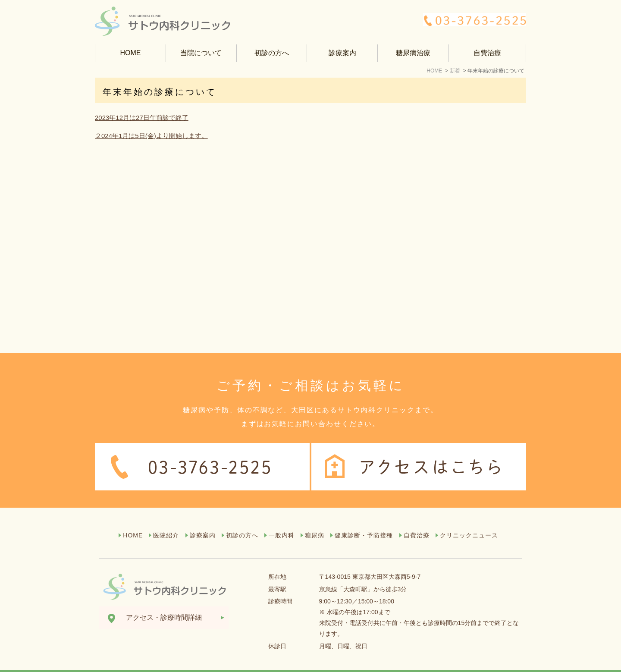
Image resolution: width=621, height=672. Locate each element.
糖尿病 (315, 518)
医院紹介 (166, 518)
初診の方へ (272, 53)
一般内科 (282, 518)
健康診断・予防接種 (364, 518)
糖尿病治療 (413, 53)
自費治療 (487, 53)
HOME (130, 53)
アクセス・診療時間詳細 (164, 601)
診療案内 (203, 518)
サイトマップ (120, 663)
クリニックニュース (469, 518)
